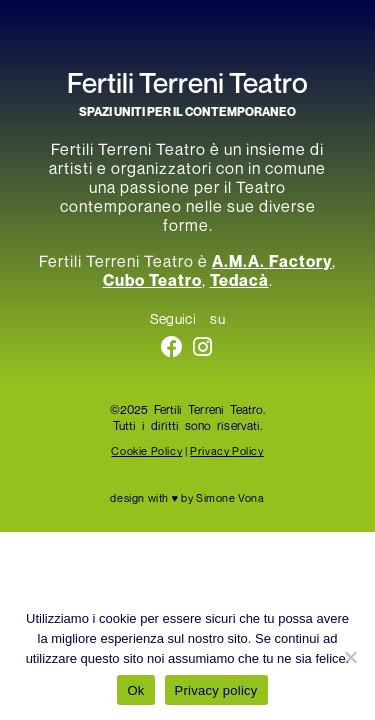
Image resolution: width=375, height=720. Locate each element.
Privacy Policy (226, 450)
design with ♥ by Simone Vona (187, 497)
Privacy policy (216, 690)
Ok (135, 690)
